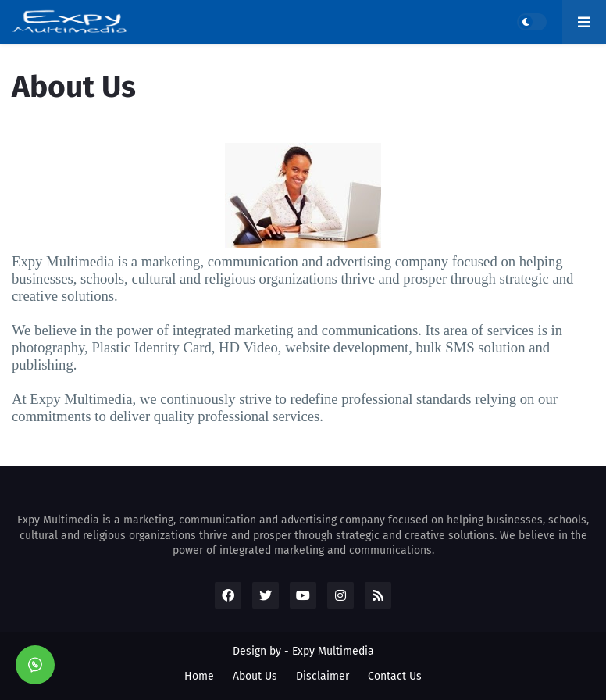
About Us (255, 676)
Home (199, 676)
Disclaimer (323, 676)
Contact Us (395, 676)
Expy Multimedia (333, 651)
